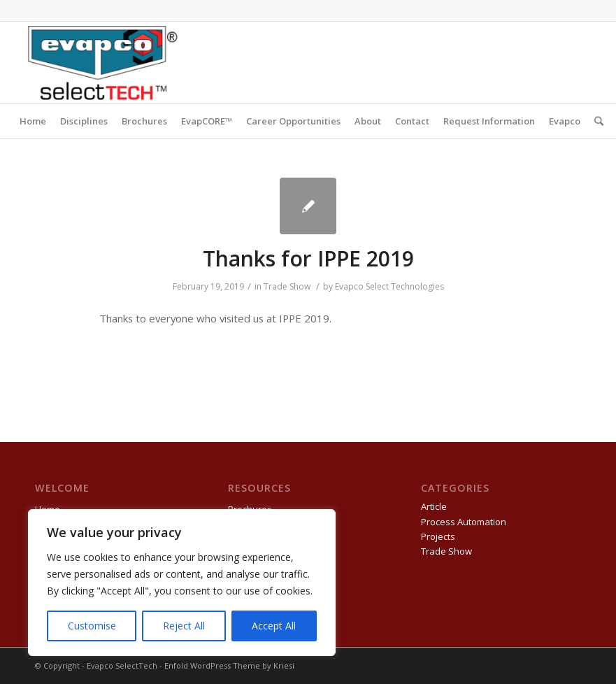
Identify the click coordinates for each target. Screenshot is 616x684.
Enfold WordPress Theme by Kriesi (229, 665)
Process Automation (464, 522)
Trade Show (287, 286)
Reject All (184, 626)
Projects (438, 536)
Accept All (274, 626)
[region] (182, 583)
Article (434, 506)
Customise (92, 626)
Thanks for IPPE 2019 (308, 258)
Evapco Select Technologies (389, 286)
